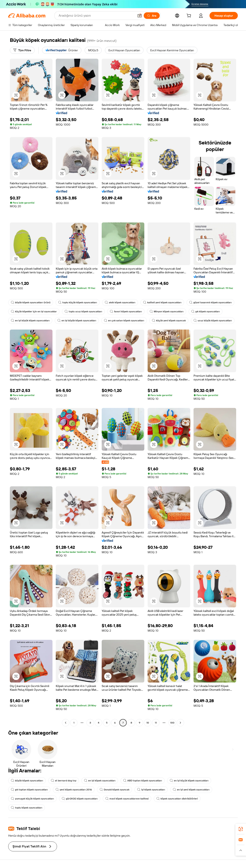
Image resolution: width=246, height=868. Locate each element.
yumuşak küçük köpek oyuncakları (32, 799)
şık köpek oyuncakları (206, 311)
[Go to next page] (180, 723)
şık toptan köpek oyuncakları (29, 790)
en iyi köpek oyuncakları (100, 781)
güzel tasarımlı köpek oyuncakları (210, 302)
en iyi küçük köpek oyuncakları (189, 781)
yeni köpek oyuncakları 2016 (74, 790)
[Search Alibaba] (96, 16)
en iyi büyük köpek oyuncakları (30, 321)
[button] (140, 16)
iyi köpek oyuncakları (151, 790)
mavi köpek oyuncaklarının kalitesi (127, 799)
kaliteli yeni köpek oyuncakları (162, 302)
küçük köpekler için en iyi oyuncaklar (34, 311)
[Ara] (152, 16)
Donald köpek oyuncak (114, 790)
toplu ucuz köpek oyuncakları (83, 311)
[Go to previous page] (66, 723)
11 (156, 723)
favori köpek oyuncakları (126, 311)
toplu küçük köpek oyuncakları (78, 302)
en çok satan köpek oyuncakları (124, 321)
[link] (241, 829)
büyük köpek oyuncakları (27, 781)
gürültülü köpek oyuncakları (80, 799)
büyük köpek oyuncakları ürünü (31, 302)
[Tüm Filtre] (22, 50)
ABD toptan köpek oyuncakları (143, 781)
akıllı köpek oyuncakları (120, 302)
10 (148, 723)
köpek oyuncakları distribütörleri (177, 799)
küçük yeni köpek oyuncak (169, 321)
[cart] (190, 16)
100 (172, 723)
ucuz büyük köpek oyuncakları (213, 321)
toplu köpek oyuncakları (27, 808)
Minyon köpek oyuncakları (167, 311)
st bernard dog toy (64, 781)
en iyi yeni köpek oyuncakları (191, 790)
